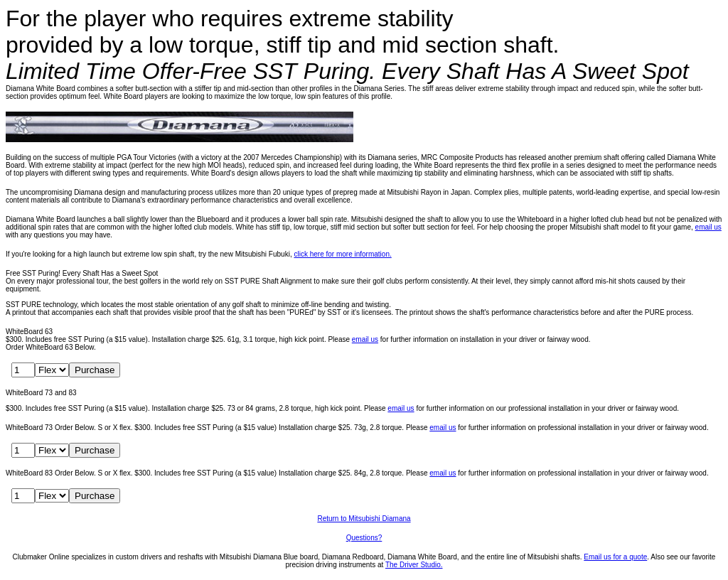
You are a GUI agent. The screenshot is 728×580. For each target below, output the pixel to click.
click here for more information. (342, 254)
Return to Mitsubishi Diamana (364, 519)
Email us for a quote (615, 557)
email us (708, 227)
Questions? (364, 538)
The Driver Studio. (414, 565)
